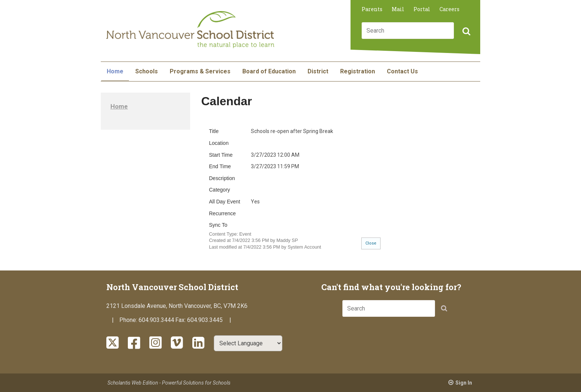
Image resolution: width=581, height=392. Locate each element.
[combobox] (408, 31)
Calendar (227, 101)
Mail (398, 9)
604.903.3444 (156, 320)
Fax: (181, 320)
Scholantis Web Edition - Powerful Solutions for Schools (169, 383)
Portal (422, 9)
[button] (465, 32)
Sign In (464, 383)
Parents (372, 9)
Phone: (129, 320)
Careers (449, 9)
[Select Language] (248, 343)
